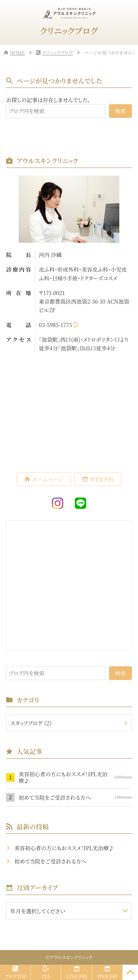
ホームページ (47, 479)
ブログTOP (15, 976)
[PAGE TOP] (130, 972)
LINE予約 (76, 976)
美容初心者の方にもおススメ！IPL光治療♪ (75, 777)
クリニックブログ (57, 53)
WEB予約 (102, 479)
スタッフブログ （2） (31, 723)
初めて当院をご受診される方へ (75, 797)
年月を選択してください (38, 911)
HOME (17, 53)
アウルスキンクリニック (71, 957)
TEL (46, 976)
